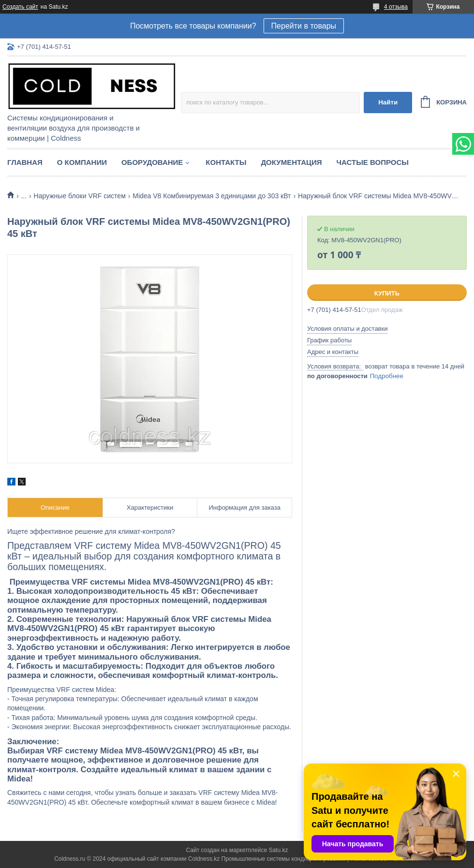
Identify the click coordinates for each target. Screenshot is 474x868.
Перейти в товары (304, 26)
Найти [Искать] (388, 102)
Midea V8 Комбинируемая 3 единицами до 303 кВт (212, 196)
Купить (387, 293)
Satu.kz (278, 850)
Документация (291, 162)
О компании (82, 162)
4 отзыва (396, 7)
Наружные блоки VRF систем (80, 196)
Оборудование (152, 162)
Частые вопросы (373, 162)
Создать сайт (20, 7)
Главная (25, 162)
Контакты (226, 162)
